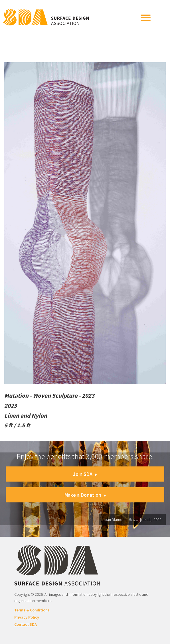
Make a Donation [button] (85, 495)
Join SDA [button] (85, 474)
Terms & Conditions (32, 610)
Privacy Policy (27, 617)
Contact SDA (26, 624)
